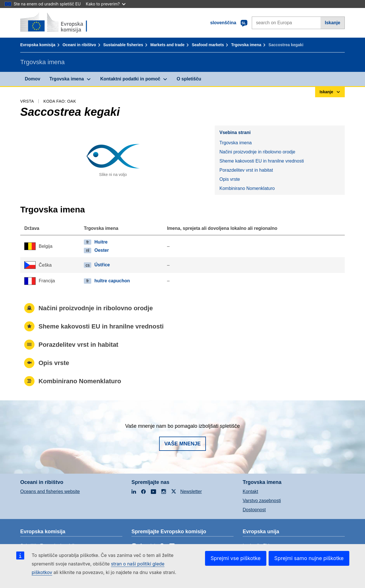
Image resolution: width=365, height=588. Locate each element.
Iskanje (332, 23)
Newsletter (191, 491)
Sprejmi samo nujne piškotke (309, 558)
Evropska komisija (38, 45)
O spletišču (189, 79)
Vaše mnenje (182, 444)
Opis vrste (230, 179)
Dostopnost (254, 510)
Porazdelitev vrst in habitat (246, 170)
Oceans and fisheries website (50, 491)
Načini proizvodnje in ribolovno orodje (257, 152)
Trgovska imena (246, 45)
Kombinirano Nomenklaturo (247, 188)
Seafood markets (208, 45)
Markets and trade (167, 45)
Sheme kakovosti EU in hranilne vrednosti (261, 161)
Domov (33, 79)
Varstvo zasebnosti (262, 501)
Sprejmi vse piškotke (236, 558)
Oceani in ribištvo (79, 45)
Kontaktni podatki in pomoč (130, 79)
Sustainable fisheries (123, 45)
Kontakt (250, 491)
